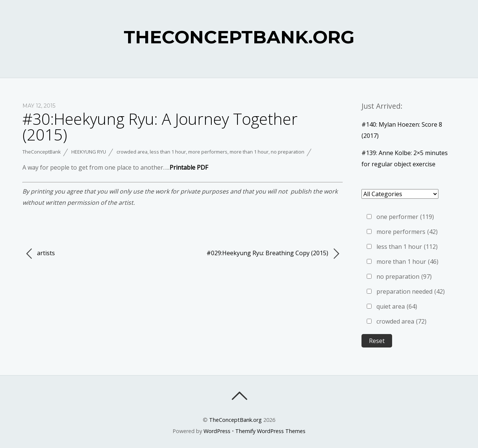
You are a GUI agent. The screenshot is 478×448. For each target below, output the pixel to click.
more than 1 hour (249, 152)
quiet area (397, 306)
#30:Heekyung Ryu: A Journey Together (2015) (160, 126)
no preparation (288, 152)
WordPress (217, 431)
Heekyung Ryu (89, 152)
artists (41, 254)
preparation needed (411, 291)
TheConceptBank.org (235, 420)
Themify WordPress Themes (270, 431)
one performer (405, 217)
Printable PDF (189, 167)
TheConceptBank (42, 152)
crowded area (132, 152)
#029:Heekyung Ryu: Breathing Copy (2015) (273, 254)
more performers (208, 152)
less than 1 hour (168, 152)
